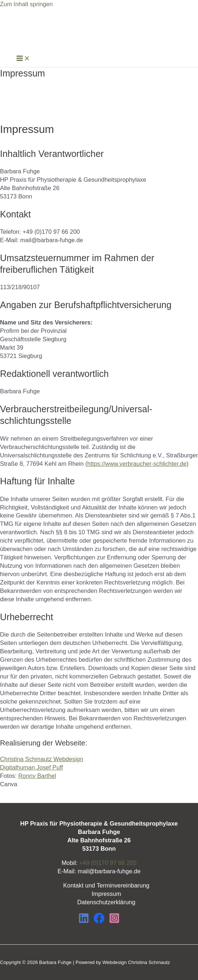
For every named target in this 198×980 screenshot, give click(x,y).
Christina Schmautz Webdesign (42, 759)
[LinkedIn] (84, 921)
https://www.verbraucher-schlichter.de (137, 464)
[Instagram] (114, 921)
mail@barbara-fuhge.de (109, 871)
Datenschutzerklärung (106, 902)
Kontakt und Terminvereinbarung (106, 885)
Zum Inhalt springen (26, 4)
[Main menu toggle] (23, 59)
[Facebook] (99, 921)
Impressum (106, 894)
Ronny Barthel (37, 776)
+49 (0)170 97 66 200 (108, 863)
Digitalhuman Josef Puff (31, 767)
